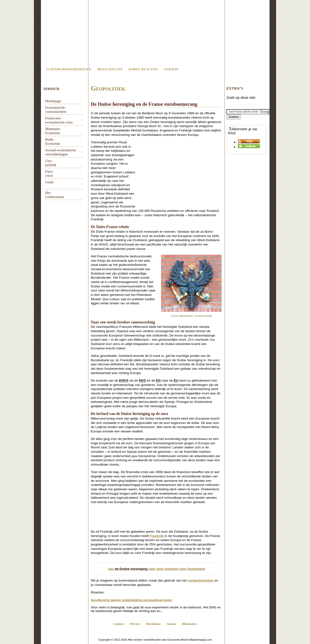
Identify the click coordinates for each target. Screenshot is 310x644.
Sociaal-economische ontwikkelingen (61, 152)
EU (176, 380)
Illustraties (189, 624)
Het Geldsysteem (55, 195)
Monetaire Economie (53, 131)
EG (158, 380)
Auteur (171, 624)
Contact (119, 624)
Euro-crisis (49, 173)
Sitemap (171, 69)
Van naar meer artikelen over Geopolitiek (157, 569)
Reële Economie (53, 142)
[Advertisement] (181, 175)
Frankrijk (157, 536)
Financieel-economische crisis (59, 120)
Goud (49, 182)
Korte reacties (143, 69)
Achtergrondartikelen (69, 69)
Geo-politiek (51, 163)
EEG (143, 380)
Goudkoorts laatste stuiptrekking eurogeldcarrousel (131, 600)
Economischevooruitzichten (56, 110)
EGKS (124, 380)
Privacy (135, 624)
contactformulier (201, 580)
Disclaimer (153, 624)
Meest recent (110, 69)
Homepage (53, 101)
